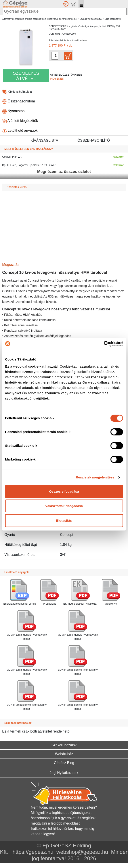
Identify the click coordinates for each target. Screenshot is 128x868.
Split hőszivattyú (113, 19)
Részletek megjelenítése (95, 477)
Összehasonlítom (19, 101)
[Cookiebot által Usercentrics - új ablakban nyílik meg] (104, 344)
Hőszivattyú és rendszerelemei (62, 19)
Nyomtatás (13, 111)
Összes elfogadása (64, 491)
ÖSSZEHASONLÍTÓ (94, 140)
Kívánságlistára (17, 91)
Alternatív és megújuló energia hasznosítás (23, 19)
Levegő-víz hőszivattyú (91, 19)
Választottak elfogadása (64, 506)
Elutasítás (64, 520)
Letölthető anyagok (20, 130)
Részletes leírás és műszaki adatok (68, 40)
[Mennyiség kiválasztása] (55, 56)
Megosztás (11, 265)
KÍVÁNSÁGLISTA (44, 140)
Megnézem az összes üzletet (64, 172)
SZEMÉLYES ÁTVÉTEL (26, 76)
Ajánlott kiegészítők (20, 121)
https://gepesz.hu (33, 852)
